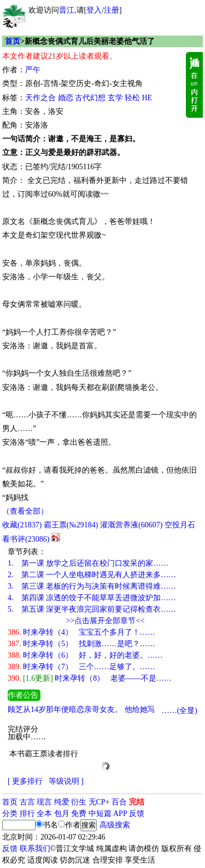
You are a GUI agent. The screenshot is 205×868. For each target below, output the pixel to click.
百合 (119, 802)
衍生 (79, 802)
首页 (13, 41)
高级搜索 (115, 825)
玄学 (115, 98)
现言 (44, 802)
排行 (27, 814)
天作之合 (40, 98)
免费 (79, 814)
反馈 (137, 814)
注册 (112, 10)
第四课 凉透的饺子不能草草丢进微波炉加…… (92, 598)
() (22, 525)
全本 (44, 814)
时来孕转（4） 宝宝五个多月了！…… (81, 632)
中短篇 (100, 814)
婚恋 (66, 98)
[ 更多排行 (25, 781)
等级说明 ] (66, 781)
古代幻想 (90, 98)
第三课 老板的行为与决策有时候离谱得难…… (92, 586)
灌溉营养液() (131, 525)
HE (147, 98)
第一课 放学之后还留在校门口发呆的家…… (88, 563)
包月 (62, 814)
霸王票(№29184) (71, 525)
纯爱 (62, 802)
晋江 (67, 10)
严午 (33, 70)
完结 (137, 802)
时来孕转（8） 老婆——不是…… (90, 678)
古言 (27, 802)
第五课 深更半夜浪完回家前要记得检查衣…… (92, 609)
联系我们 (35, 849)
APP (120, 814)
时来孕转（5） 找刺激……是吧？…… (81, 644)
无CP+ (99, 802)
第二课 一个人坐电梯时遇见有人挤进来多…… (92, 575)
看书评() (26, 539)
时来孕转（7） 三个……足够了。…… (81, 667)
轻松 (132, 98)
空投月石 (180, 525)
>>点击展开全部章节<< (106, 621)
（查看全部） (25, 511)
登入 (94, 10)
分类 (10, 814)
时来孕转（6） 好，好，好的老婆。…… (85, 655)
